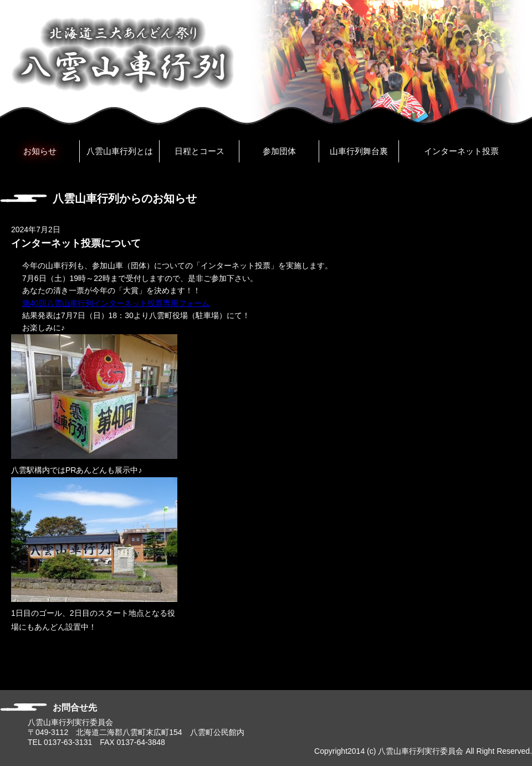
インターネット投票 (461, 151)
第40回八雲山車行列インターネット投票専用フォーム (116, 303)
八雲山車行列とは (120, 151)
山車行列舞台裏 (359, 151)
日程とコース (199, 151)
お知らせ (40, 151)
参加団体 (279, 151)
